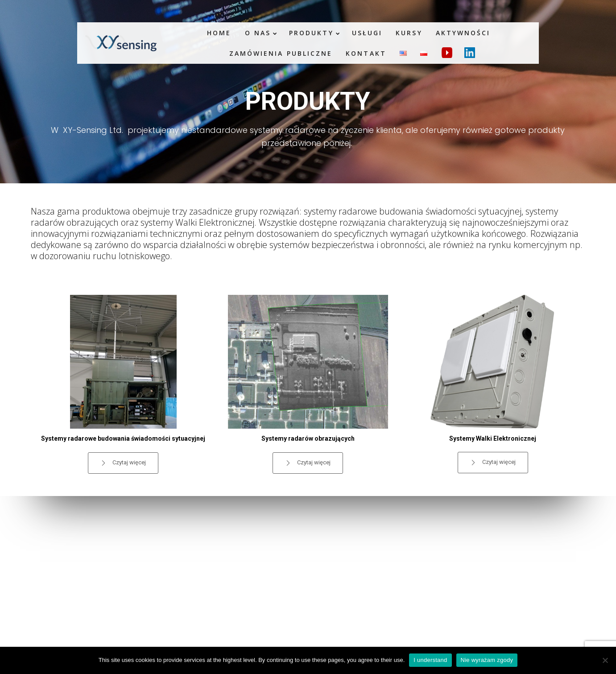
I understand (430, 660)
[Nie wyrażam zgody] (605, 660)
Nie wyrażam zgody (487, 660)
